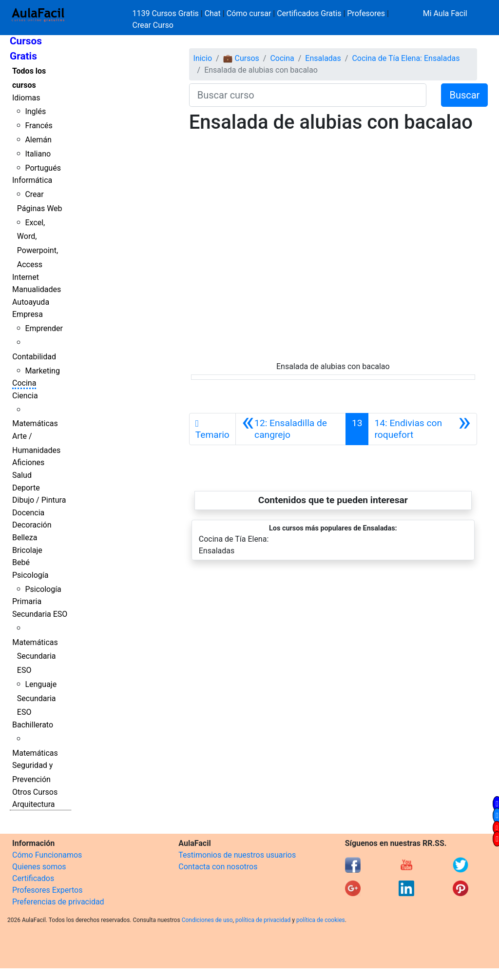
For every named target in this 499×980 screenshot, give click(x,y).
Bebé (21, 562)
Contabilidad (34, 357)
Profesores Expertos (47, 890)
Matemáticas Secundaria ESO (35, 657)
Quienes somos (39, 867)
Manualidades (37, 289)
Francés (38, 126)
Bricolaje (27, 550)
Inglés (35, 111)
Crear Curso (153, 25)
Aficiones (28, 462)
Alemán (38, 140)
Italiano (38, 154)
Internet (26, 277)
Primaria (27, 601)
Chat (213, 13)
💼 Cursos (241, 58)
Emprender (44, 328)
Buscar (464, 95)
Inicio (203, 58)
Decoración (32, 525)
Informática (32, 180)
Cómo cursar (249, 13)
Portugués (43, 168)
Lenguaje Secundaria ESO (37, 698)
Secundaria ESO (40, 614)
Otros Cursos (35, 792)
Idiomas (26, 98)
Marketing (42, 371)
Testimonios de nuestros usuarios (237, 855)
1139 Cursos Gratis (167, 13)
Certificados (33, 878)
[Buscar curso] (308, 95)
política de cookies (321, 920)
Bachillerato (33, 725)
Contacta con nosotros (218, 867)
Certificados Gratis (309, 13)
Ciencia (25, 396)
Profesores (366, 13)
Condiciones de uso (207, 920)
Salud (22, 475)
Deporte (26, 488)
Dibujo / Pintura (39, 500)
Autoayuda (31, 302)
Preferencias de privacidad (58, 902)
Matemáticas (35, 423)
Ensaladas (323, 58)
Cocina (24, 383)
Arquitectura (33, 804)
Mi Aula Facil (445, 13)
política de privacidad (263, 920)
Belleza (25, 538)
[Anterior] (291, 429)
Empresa (28, 314)
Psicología (30, 575)
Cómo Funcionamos (47, 855)
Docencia (28, 513)
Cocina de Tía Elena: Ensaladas (406, 58)
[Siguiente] (422, 429)
